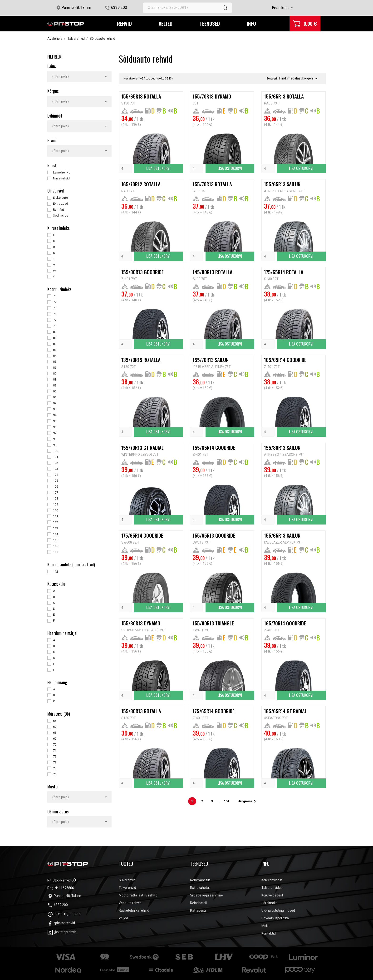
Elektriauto (61, 198)
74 (55, 768)
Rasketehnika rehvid (134, 911)
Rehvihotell (198, 903)
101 (56, 457)
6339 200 (119, 7)
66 (55, 721)
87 (55, 374)
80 (55, 332)
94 (55, 415)
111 (56, 516)
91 (55, 397)
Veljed (166, 23)
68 (55, 733)
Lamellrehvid (62, 172)
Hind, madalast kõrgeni (299, 79)
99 (55, 445)
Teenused (210, 23)
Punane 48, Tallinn (76, 7)
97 (55, 433)
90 (55, 391)
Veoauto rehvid (130, 903)
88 (55, 379)
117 (56, 552)
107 (56, 492)
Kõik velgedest (272, 895)
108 (56, 498)
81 (55, 338)
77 (55, 320)
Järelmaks (269, 903)
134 (227, 801)
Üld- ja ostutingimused (278, 911)
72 (55, 302)
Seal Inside (61, 215)
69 (55, 739)
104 (56, 475)
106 (56, 487)
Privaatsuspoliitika (275, 918)
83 (55, 350)
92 (55, 403)
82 (55, 344)
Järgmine (248, 801)
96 (55, 427)
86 (55, 368)
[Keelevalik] (283, 8)
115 (56, 540)
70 (55, 296)
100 (56, 451)
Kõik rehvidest (272, 880)
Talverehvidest (272, 888)
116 (56, 546)
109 (56, 504)
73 (55, 308)
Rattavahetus (200, 888)
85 (55, 362)
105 (56, 481)
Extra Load (61, 204)
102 (56, 463)
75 (55, 314)
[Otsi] (187, 8)
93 (55, 409)
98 (55, 439)
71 (55, 750)
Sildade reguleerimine (206, 895)
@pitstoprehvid (62, 932)
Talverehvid (127, 888)
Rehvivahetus (200, 880)
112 (56, 522)
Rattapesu (198, 911)
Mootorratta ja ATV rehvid (138, 895)
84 (55, 356)
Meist (266, 926)
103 (56, 469)
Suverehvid (127, 880)
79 (55, 326)
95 (55, 421)
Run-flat (59, 210)
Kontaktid (269, 933)
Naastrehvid (61, 178)
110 (56, 510)
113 (56, 528)
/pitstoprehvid (61, 923)
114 (56, 534)
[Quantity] (125, 168)
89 (55, 385)
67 (55, 727)
